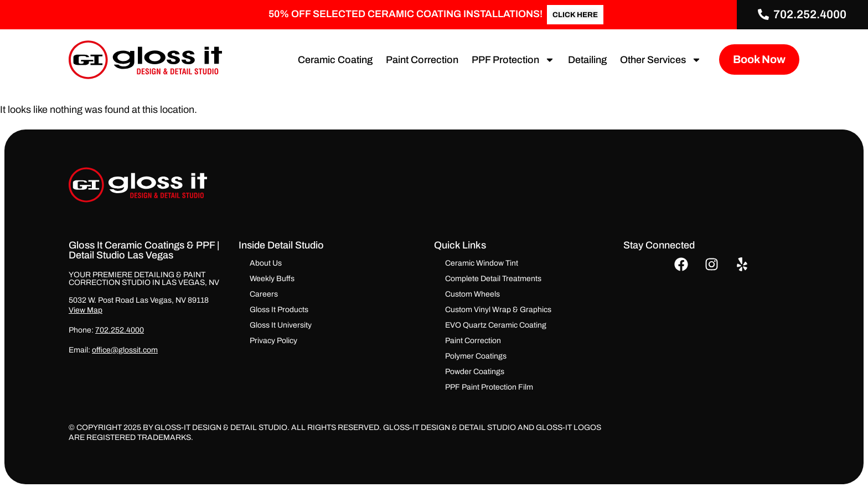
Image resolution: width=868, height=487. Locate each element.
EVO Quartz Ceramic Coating (496, 325)
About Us (266, 263)
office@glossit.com (125, 350)
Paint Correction (418, 60)
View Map (86, 310)
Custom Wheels (472, 294)
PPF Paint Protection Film (489, 387)
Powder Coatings (475, 372)
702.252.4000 (810, 14)
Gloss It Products (279, 310)
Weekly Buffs (272, 279)
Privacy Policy (273, 341)
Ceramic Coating (331, 60)
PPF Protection (509, 60)
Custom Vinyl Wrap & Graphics (498, 310)
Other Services (657, 60)
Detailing (583, 60)
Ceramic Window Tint (482, 263)
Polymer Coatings (476, 356)
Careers (264, 294)
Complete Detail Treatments (493, 279)
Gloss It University (281, 325)
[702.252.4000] (764, 15)
